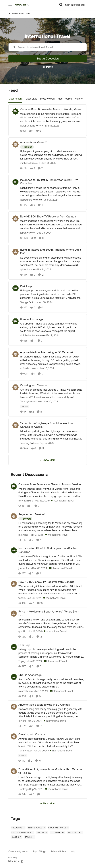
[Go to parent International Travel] (61, 501)
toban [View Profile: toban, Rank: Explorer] (23, 233)
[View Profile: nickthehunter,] (14, 677)
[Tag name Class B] (16, 837)
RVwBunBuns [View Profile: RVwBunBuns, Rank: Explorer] (28, 126)
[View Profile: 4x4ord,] (14, 707)
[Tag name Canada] (24, 407)
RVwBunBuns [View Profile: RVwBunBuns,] (26, 501)
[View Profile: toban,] (14, 584)
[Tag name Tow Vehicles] (75, 832)
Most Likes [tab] (31, 99)
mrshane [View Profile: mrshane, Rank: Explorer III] (25, 163)
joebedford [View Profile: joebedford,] (24, 568)
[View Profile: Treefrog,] (14, 771)
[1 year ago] (52, 126)
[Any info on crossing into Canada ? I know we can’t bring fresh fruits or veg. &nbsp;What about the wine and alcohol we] (51, 393)
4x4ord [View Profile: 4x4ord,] (22, 721)
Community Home (18, 851)
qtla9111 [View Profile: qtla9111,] (22, 631)
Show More (47, 460)
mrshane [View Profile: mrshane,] (23, 535)
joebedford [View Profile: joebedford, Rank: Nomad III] (26, 200)
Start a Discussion (48, 59)
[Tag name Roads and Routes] (58, 828)
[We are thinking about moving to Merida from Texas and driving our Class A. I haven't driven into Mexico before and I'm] (51, 117)
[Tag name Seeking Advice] (37, 828)
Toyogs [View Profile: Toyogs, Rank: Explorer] (24, 302)
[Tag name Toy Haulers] (57, 832)
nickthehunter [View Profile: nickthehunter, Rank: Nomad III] (28, 335)
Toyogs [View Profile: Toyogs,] (22, 661)
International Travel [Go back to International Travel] (19, 14)
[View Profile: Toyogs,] (14, 647)
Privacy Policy (58, 851)
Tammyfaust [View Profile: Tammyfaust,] (25, 751)
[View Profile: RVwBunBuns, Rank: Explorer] (16, 111)
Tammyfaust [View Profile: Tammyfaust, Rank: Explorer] (27, 401)
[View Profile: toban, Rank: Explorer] (16, 219)
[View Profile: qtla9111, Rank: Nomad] (16, 252)
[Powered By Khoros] (48, 861)
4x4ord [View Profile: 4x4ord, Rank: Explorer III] (24, 369)
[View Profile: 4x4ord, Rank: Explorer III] (16, 354)
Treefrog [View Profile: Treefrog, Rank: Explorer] (25, 443)
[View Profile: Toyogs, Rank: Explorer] (16, 288)
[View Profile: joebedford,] (14, 550)
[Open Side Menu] (10, 5)
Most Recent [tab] (15, 99)
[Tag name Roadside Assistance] (23, 832)
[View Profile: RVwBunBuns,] (14, 486)
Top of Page (40, 851)
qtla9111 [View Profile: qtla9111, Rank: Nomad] (24, 269)
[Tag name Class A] (42, 832)
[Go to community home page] (22, 5)
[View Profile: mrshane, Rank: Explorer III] (16, 144)
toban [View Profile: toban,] (22, 598)
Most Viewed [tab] (47, 99)
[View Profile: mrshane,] (14, 516)
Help (73, 851)
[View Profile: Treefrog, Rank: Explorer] (16, 425)
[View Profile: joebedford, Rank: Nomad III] (16, 182)
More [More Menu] (79, 99)
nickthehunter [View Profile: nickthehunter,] (26, 691)
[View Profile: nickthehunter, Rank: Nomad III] (16, 321)
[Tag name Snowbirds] (18, 828)
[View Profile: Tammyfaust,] (14, 736)
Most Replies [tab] (65, 99)
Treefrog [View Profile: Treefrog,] (23, 789)
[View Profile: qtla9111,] (14, 614)
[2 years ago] (45, 302)
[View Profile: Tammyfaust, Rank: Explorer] (16, 387)
